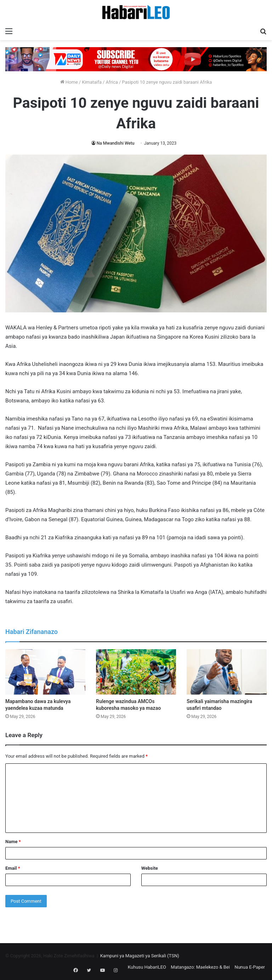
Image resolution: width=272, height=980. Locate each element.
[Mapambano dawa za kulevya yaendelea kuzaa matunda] (45, 672)
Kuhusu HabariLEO (147, 967)
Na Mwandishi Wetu (116, 143)
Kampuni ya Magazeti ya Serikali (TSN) (140, 956)
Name (13, 842)
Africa (112, 82)
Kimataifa (92, 82)
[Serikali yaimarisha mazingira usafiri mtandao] (227, 672)
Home (69, 82)
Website (150, 868)
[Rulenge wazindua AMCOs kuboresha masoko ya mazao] (136, 672)
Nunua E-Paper (250, 967)
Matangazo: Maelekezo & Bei (200, 967)
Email (13, 868)
